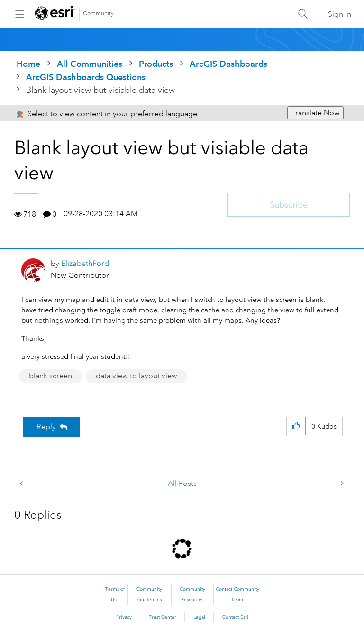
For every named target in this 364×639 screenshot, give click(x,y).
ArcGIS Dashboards (228, 64)
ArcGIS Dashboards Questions (86, 77)
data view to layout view (136, 376)
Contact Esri (235, 617)
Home (28, 64)
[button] (296, 426)
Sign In (340, 14)
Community (98, 14)
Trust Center (163, 617)
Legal (199, 617)
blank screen (50, 376)
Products (156, 64)
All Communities (90, 64)
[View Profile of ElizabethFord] (85, 263)
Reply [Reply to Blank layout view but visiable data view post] (46, 427)
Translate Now (315, 113)
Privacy (124, 617)
